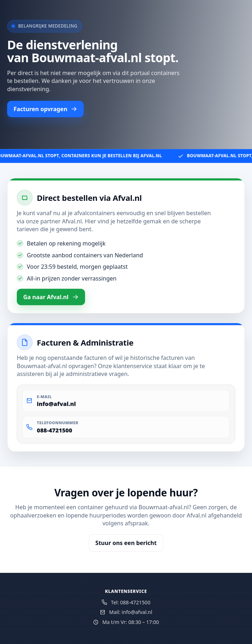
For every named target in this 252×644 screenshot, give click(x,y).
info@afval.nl (56, 404)
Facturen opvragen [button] (45, 109)
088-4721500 (55, 430)
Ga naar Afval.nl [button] (51, 297)
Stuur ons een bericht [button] (126, 543)
